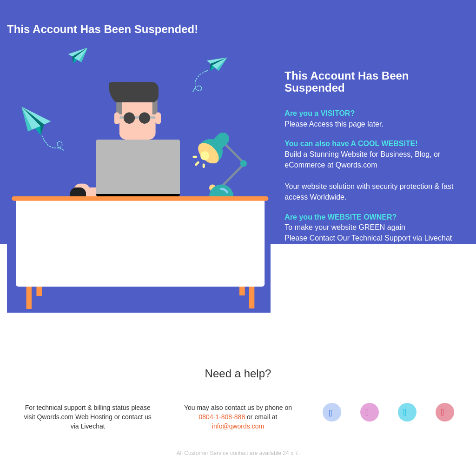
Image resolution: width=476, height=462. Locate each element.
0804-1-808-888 (222, 417)
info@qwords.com (238, 426)
